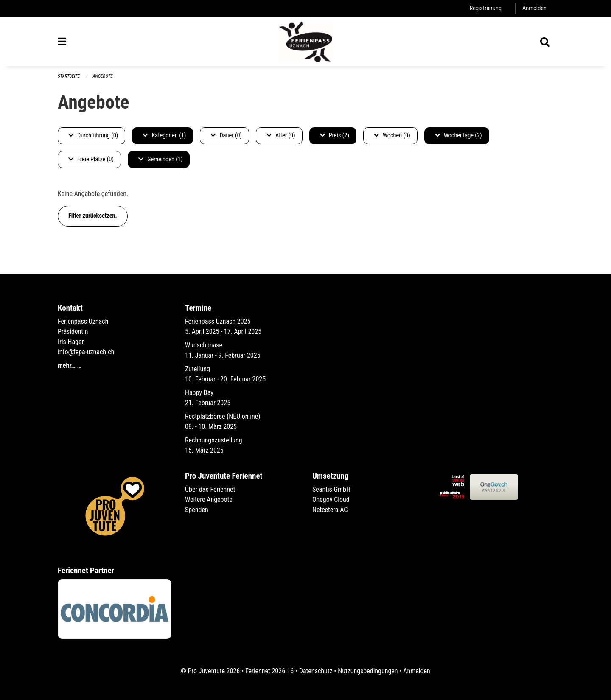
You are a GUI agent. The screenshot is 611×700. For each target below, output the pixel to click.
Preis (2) (335, 136)
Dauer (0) (226, 136)
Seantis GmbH (331, 489)
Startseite (69, 76)
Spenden (197, 510)
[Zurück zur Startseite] (305, 42)
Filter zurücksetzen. (93, 216)
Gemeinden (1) (160, 159)
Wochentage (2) (458, 136)
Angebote (102, 76)
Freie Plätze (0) (91, 159)
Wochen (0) (392, 136)
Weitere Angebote (209, 500)
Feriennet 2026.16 (269, 671)
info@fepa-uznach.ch (86, 352)
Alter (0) (281, 136)
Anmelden (534, 8)
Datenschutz (316, 671)
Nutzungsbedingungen (368, 671)
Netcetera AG (330, 510)
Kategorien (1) (164, 136)
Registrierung (486, 8)
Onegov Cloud (331, 500)
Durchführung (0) (93, 136)
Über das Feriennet (210, 489)
